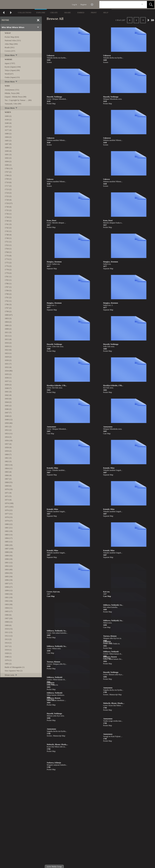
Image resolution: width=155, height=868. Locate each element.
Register (84, 5)
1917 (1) (8, 646)
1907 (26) (9, 618)
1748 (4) (8, 235)
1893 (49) (9, 569)
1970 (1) (8, 660)
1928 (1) (8, 653)
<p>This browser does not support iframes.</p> (77, 811)
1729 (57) (9, 203)
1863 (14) (9, 465)
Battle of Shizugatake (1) (15, 667)
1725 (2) (8, 196)
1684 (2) (8, 137)
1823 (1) (8, 353)
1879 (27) (9, 521)
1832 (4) (8, 367)
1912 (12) (9, 636)
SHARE (67, 13)
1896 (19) (9, 580)
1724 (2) (8, 193)
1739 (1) (8, 217)
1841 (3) (8, 392)
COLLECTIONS (25, 13)
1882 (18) (9, 531)
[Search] (120, 5)
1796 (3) (8, 304)
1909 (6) (8, 625)
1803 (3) (8, 318)
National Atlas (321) (13, 40)
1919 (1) (8, 650)
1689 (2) (8, 147)
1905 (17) (9, 611)
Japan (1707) (10, 63)
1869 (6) (8, 486)
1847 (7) (8, 413)
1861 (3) (8, 458)
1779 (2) (8, 273)
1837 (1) (8, 381)
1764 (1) (8, 249)
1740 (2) (8, 221)
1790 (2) (8, 294)
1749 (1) (8, 238)
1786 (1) (8, 283)
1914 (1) (8, 643)
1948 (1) (8, 657)
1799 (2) (8, 311)
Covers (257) (10, 51)
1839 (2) (8, 385)
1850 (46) (9, 423)
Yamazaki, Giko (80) (13, 104)
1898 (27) (9, 587)
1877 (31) (9, 514)
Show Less (11, 675)
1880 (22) (9, 524)
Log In (74, 5)
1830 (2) (8, 360)
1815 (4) (8, 339)
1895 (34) (9, 576)
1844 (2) (8, 402)
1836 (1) (8, 378)
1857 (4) (8, 444)
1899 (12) (9, 590)
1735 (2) (8, 210)
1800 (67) (9, 315)
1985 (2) (8, 664)
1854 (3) (8, 437)
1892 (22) (9, 566)
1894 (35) (9, 573)
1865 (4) (8, 472)
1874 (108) (9, 503)
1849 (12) (9, 420)
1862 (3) (8, 461)
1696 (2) (8, 165)
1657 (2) (8, 127)
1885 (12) (9, 542)
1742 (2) (8, 228)
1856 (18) (9, 440)
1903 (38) (9, 604)
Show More (11, 55)
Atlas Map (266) (11, 44)
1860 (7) (8, 454)
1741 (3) (8, 224)
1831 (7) (8, 364)
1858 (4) (8, 447)
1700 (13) (9, 168)
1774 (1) (8, 259)
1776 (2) (8, 266)
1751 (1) (8, 242)
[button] (151, 5)
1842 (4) (8, 395)
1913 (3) (8, 639)
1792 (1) (8, 301)
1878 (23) (9, 517)
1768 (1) (8, 252)
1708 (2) (8, 175)
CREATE (54, 13)
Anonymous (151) (12, 90)
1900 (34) (9, 594)
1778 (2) (8, 270)
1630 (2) (8, 120)
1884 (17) (9, 538)
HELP (106, 13)
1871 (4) (8, 493)
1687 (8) (8, 144)
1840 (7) (8, 388)
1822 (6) (8, 350)
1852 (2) (8, 430)
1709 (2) (8, 179)
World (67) (9, 74)
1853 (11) (8, 433)
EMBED (81, 13)
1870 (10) (9, 489)
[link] (142, 4)
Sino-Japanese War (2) (14, 671)
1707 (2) (8, 172)
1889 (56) (9, 556)
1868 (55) (9, 482)
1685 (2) (8, 140)
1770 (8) (8, 256)
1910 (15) (9, 629)
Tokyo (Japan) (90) (12, 70)
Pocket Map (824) (12, 37)
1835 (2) (8, 374)
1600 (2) (8, 116)
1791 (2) (8, 297)
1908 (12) (9, 622)
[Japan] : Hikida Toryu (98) (16, 97)
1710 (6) (8, 182)
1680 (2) (8, 134)
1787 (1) (8, 287)
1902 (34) (9, 601)
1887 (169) (9, 549)
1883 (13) (9, 535)
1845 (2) (8, 406)
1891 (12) (9, 563)
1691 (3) (8, 154)
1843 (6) (8, 399)
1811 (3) (8, 332)
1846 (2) (8, 409)
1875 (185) (9, 507)
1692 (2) (8, 158)
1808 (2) (8, 329)
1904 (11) (8, 608)
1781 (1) (8, 277)
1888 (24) (9, 552)
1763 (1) (8, 245)
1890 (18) (9, 559)
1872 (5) (8, 496)
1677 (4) (8, 130)
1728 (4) (8, 200)
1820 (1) (8, 346)
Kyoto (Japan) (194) (13, 67)
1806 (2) (8, 325)
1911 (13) (8, 632)
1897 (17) (9, 583)
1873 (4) (8, 500)
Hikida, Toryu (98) (12, 93)
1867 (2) (8, 479)
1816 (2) (8, 343)
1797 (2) (8, 308)
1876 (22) (9, 510)
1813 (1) (8, 336)
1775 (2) (8, 263)
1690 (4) (8, 151)
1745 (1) (8, 231)
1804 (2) (8, 322)
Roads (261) (10, 47)
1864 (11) (8, 468)
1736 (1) (8, 214)
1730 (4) (8, 207)
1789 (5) (8, 290)
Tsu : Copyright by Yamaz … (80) (18, 100)
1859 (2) (8, 451)
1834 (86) (9, 371)
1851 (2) (8, 426)
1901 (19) (9, 597)
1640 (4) (8, 123)
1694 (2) (8, 161)
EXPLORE (41, 13)
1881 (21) (9, 528)
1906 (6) (8, 615)
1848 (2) (8, 416)
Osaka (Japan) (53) (12, 77)
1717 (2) (8, 186)
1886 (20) (9, 545)
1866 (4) (8, 475)
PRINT (94, 13)
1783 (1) (8, 280)
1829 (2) (8, 357)
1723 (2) (8, 189)
